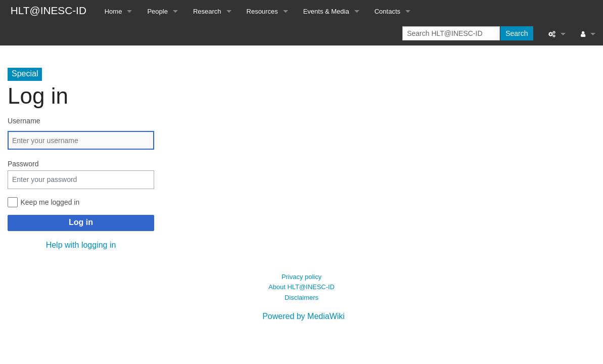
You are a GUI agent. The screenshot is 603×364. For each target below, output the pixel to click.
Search (517, 33)
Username (24, 121)
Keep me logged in (50, 202)
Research (207, 11)
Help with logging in (81, 245)
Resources (262, 11)
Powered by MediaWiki (304, 316)
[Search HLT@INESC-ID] (451, 33)
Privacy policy (301, 277)
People (157, 11)
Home (113, 11)
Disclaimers (301, 298)
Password (23, 164)
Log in (81, 222)
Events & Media (326, 11)
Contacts (387, 11)
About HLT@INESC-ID (301, 287)
